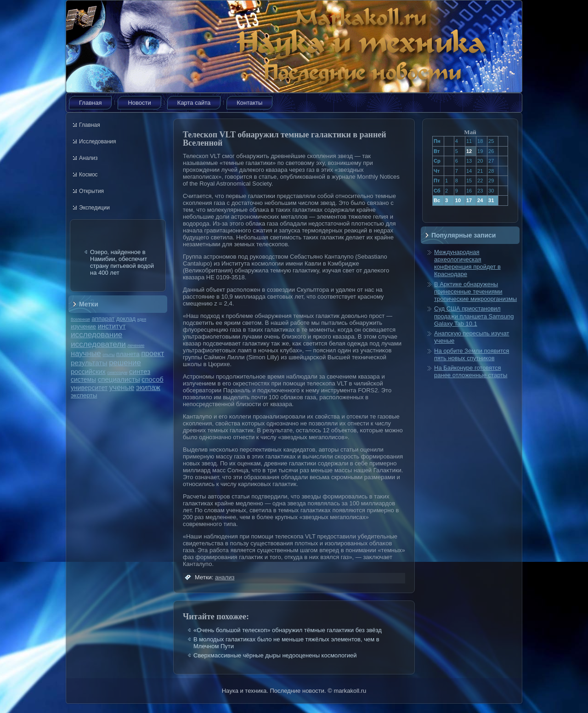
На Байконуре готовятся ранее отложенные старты (471, 371)
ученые (122, 388)
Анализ (88, 158)
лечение (136, 345)
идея (142, 319)
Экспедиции (94, 208)
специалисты (119, 379)
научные (86, 354)
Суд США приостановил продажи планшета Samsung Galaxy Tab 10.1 (474, 316)
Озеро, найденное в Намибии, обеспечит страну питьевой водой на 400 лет (122, 262)
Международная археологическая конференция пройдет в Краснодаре (467, 263)
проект (153, 353)
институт (112, 326)
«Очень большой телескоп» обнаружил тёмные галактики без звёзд (288, 630)
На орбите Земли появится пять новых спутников (472, 354)
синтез (140, 371)
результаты (89, 363)
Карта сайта (194, 103)
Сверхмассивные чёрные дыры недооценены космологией (275, 655)
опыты (108, 355)
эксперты (84, 395)
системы (83, 379)
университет (89, 388)
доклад (126, 319)
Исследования (97, 141)
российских (88, 372)
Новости (139, 103)
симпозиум (117, 373)
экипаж (148, 387)
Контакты (249, 103)
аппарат (103, 319)
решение (125, 363)
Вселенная (80, 319)
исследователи (98, 344)
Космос (88, 175)
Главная (90, 103)
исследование (96, 334)
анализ (225, 577)
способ (152, 379)
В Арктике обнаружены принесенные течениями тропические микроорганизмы (475, 292)
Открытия (91, 191)
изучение (83, 326)
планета (128, 354)
